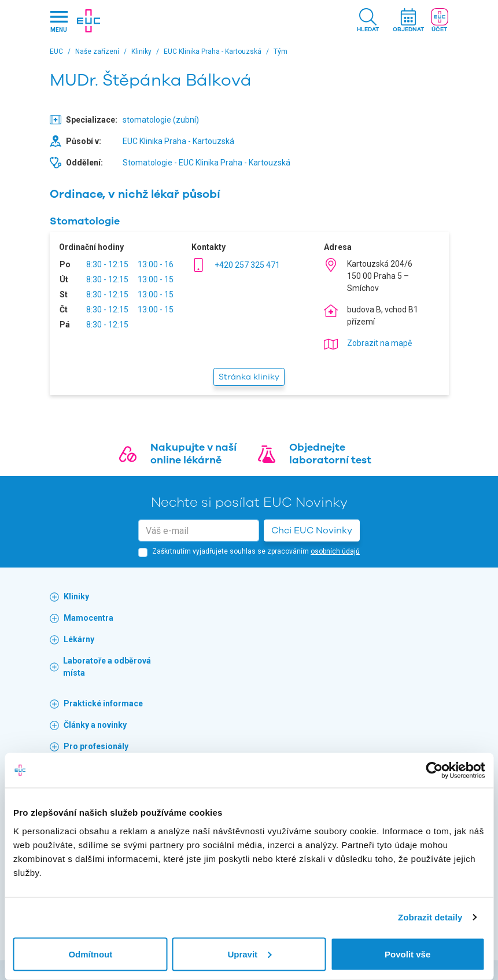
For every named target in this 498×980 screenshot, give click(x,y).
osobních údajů (335, 551)
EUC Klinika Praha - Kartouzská (178, 141)
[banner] (88, 21)
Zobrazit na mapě (379, 343)
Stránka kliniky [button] (249, 377)
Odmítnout (90, 954)
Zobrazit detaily (430, 917)
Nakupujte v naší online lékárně (193, 454)
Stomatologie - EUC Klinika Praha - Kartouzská (206, 163)
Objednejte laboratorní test (330, 454)
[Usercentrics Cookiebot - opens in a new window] (434, 771)
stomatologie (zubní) (161, 120)
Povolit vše (407, 954)
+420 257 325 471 (247, 265)
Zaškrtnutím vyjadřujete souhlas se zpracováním (256, 551)
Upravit (249, 954)
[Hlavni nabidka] (59, 21)
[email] (199, 530)
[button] (368, 21)
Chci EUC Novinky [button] (312, 530)
